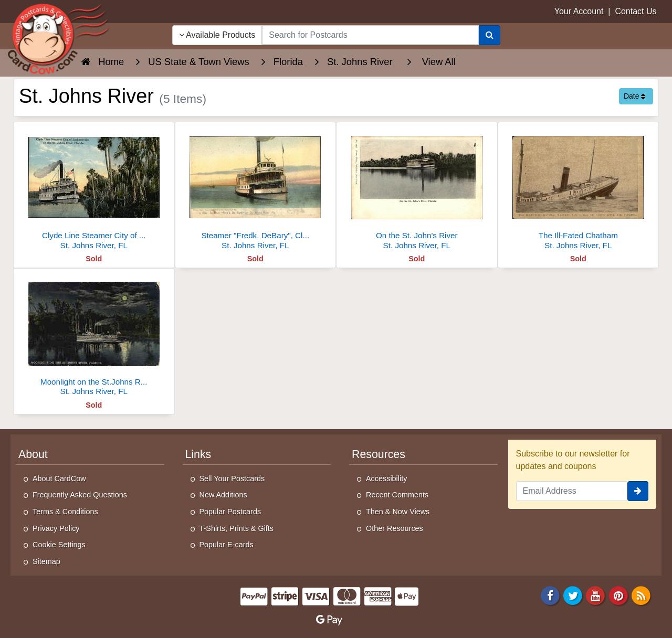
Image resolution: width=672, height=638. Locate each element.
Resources (379, 454)
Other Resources (395, 528)
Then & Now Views (398, 512)
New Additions (223, 495)
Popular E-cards (227, 545)
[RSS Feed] (641, 595)
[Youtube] (596, 595)
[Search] (490, 35)
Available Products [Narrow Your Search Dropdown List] (217, 35)
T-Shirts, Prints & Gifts (237, 528)
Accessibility (386, 479)
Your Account (579, 11)
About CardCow (59, 479)
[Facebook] (550, 595)
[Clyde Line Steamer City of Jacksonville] (94, 189)
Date (634, 96)
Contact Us (636, 11)
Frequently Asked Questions (80, 495)
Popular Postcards (230, 512)
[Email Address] (572, 491)
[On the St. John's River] (417, 189)
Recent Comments (397, 495)
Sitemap (46, 561)
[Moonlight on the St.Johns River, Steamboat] (94, 335)
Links (198, 454)
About (33, 454)
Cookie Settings (59, 545)
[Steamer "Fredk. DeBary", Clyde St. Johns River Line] (256, 189)
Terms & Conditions (65, 512)
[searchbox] (370, 35)
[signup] (638, 491)
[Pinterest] (618, 595)
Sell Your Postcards (232, 479)
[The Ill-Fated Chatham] (579, 189)
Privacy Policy (56, 528)
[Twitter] (573, 595)
